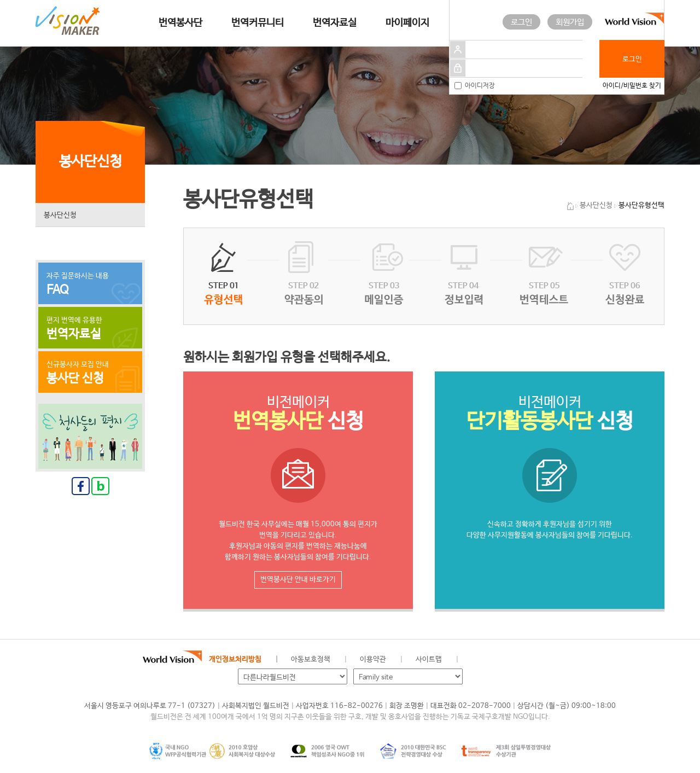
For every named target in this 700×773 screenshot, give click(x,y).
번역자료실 (335, 23)
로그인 (521, 22)
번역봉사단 (180, 23)
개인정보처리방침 (235, 659)
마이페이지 (407, 23)
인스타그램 (530, 660)
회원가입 (570, 22)
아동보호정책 (311, 659)
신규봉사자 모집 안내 (90, 373)
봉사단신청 (60, 215)
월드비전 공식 (475, 660)
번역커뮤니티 (258, 23)
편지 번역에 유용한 (90, 329)
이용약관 (373, 659)
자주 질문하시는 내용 (90, 284)
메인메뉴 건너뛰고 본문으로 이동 (0, 0)
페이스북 (493, 660)
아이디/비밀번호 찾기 (632, 86)
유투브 (549, 660)
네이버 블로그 (512, 660)
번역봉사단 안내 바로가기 (298, 580)
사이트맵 (429, 659)
